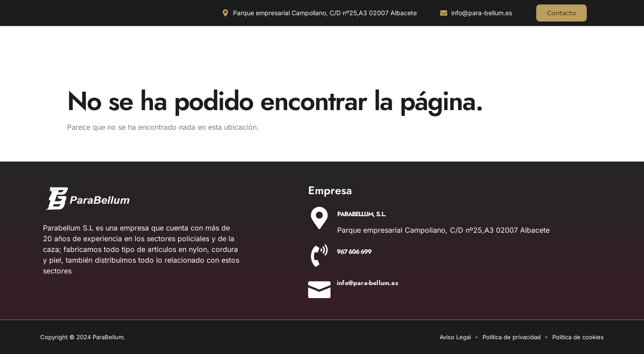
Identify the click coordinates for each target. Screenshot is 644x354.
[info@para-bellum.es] (319, 287)
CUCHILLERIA (69, 60)
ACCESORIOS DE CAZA (297, 60)
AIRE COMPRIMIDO (456, 60)
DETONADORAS (523, 60)
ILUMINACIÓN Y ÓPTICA (138, 60)
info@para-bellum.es (367, 283)
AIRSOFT (580, 60)
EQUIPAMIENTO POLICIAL (378, 60)
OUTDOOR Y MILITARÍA (218, 60)
